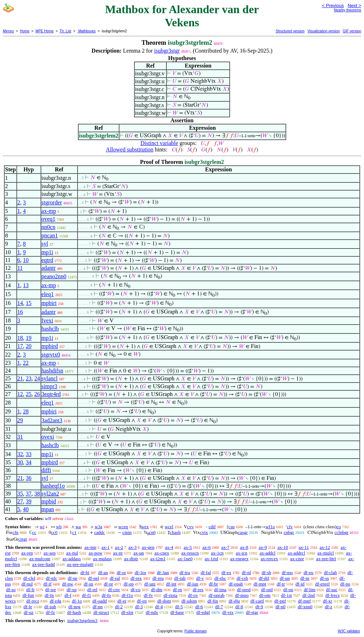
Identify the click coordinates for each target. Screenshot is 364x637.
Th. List (66, 31)
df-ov (193, 595)
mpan (48, 509)
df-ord (267, 590)
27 (20, 501)
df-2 (119, 607)
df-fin (213, 601)
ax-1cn (217, 553)
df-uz (29, 612)
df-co (136, 590)
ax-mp (49, 211)
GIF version (352, 31)
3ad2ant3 (52, 420)
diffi (46, 470)
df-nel (94, 578)
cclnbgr (341, 532)
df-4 (159, 607)
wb (59, 527)
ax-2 (119, 547)
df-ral (115, 578)
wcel (169, 527)
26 (37, 394)
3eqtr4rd (51, 394)
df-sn (89, 584)
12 (20, 394)
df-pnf (280, 601)
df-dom (164, 601)
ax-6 (207, 547)
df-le (28, 607)
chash (175, 532)
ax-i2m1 (158, 559)
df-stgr (252, 612)
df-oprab (217, 595)
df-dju (234, 601)
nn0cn (49, 227)
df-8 (239, 607)
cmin (127, 532)
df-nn (98, 607)
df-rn (177, 590)
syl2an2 (50, 494)
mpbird (50, 346)
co (339, 527)
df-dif (264, 578)
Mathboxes (86, 31)
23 (29, 378)
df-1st (287, 595)
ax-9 (263, 547)
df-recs (33, 601)
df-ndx (152, 612)
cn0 (152, 532)
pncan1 (50, 235)
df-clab (330, 572)
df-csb (242, 578)
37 (29, 494)
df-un (285, 578)
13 (26, 285)
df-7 (219, 607)
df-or (121, 572)
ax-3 (132, 547)
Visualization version (324, 31)
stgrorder (52, 202)
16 (20, 312)
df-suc (332, 590)
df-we (50, 590)
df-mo (287, 572)
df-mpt (260, 584)
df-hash (74, 612)
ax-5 (188, 547)
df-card (257, 601)
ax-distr (131, 559)
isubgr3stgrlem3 (82, 620)
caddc (100, 532)
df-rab (180, 578)
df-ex (226, 572)
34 (29, 462)
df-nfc (52, 578)
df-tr (281, 584)
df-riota (170, 595)
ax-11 (304, 547)
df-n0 (280, 607)
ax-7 (225, 547)
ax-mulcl (326, 553)
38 (37, 494)
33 (29, 454)
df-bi (85, 572)
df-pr (108, 584)
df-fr (31, 590)
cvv (190, 527)
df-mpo (242, 595)
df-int (171, 584)
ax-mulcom (40, 559)
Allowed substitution (130, 149)
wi (42, 527)
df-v (200, 578)
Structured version (290, 31)
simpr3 (49, 386)
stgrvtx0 (51, 355)
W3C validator (349, 631)
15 (29, 303)
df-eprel (322, 584)
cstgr (23, 539)
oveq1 (49, 219)
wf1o (270, 527)
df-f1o (127, 595)
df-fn (49, 595)
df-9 (259, 607)
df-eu (308, 572)
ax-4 (169, 547)
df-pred (244, 590)
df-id (300, 584)
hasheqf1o (53, 486)
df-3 (139, 607)
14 (20, 303)
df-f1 (87, 595)
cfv (290, 527)
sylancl (50, 378)
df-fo (106, 595)
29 (20, 420)
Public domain (196, 631)
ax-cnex (162, 553)
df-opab (236, 584)
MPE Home (45, 31)
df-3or (141, 572)
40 (26, 509)
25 (29, 394)
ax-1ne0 (185, 559)
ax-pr (118, 553)
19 (29, 338)
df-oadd (100, 601)
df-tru (185, 572)
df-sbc (220, 578)
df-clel (29, 578)
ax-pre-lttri (326, 559)
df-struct (101, 612)
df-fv (148, 595)
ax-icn (241, 553)
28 (26, 411)
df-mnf (304, 601)
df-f (68, 595)
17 (20, 346)
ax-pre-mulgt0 (80, 564)
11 (20, 268)
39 (29, 501)
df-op (129, 584)
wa (78, 527)
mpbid (49, 501)
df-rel (92, 590)
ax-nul (72, 553)
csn (232, 527)
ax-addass (72, 559)
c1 (74, 532)
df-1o (77, 601)
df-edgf (203, 612)
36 (29, 478)
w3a (98, 527)
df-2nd (309, 595)
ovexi (48, 437)
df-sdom (189, 601)
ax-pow (95, 553)
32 (20, 454)
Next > (354, 6)
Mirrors (8, 31)
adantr (49, 268)
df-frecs (332, 595)
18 (20, 338)
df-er (122, 601)
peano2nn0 (54, 276)
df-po (345, 584)
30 (20, 462)
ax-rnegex (239, 559)
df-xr (327, 601)
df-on (288, 590)
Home (25, 31)
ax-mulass (103, 559)
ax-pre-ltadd (44, 564)
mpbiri (49, 303)
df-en (142, 601)
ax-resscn (190, 553)
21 (20, 378)
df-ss (324, 578)
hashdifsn (52, 371)
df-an (103, 572)
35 (20, 494)
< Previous (333, 6)
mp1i (47, 252)
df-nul (27, 584)
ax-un (139, 553)
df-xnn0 (305, 607)
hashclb (50, 329)
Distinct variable (159, 143)
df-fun (28, 595)
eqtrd (47, 260)
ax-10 (283, 547)
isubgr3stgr (167, 51)
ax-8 (244, 547)
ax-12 (325, 547)
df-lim (310, 590)
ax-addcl (267, 553)
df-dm (157, 590)
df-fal (206, 572)
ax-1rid (212, 559)
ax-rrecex (269, 559)
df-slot (127, 612)
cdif (212, 527)
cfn (15, 532)
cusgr (243, 532)
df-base (177, 612)
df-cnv (114, 590)
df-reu (158, 578)
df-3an (163, 572)
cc (34, 532)
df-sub (50, 607)
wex (145, 527)
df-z (329, 607)
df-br (213, 584)
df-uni (150, 584)
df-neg (74, 607)
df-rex (136, 578)
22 (26, 363)
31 (20, 437)
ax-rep (27, 553)
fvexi (47, 320)
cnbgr (289, 532)
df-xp (71, 590)
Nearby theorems (347, 10)
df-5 (179, 607)
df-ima (220, 590)
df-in (305, 578)
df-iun (193, 584)
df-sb (266, 572)
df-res (198, 590)
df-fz (50, 612)
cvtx (204, 532)
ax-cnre (297, 559)
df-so (11, 590)
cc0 (54, 532)
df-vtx (228, 612)
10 (26, 260)
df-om (265, 595)
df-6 (199, 607)
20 (29, 346)
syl (45, 244)
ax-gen (148, 547)
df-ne (73, 578)
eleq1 (48, 294)
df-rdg (56, 601)
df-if (47, 584)
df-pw (68, 584)
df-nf (246, 572)
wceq (123, 527)
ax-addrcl (296, 553)
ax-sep (50, 553)
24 (37, 378)
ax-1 (106, 547)
